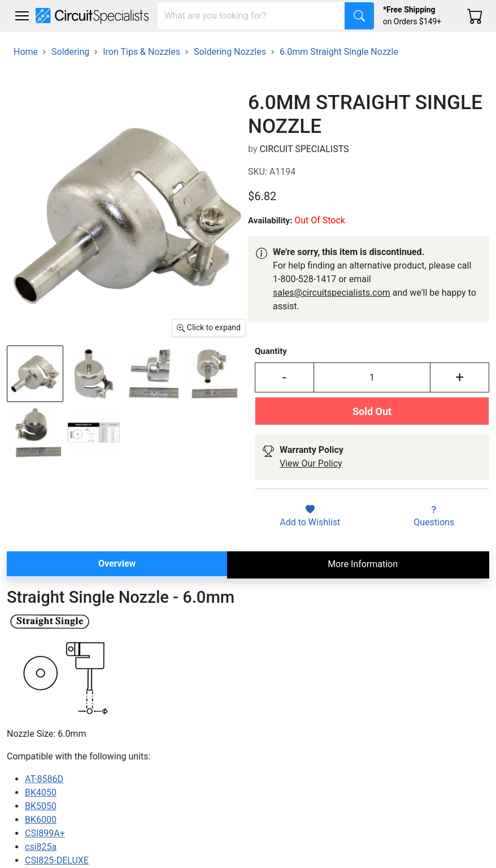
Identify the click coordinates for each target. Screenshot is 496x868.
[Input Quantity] (372, 377)
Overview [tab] (117, 563)
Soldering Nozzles (230, 52)
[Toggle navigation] (22, 16)
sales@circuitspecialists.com (332, 293)
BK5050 (41, 806)
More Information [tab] (363, 564)
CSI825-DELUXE (57, 860)
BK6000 (41, 820)
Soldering (70, 52)
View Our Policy (311, 463)
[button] (22, 16)
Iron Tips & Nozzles (142, 52)
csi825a (41, 847)
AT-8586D (44, 779)
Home (26, 52)
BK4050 (41, 793)
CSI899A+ (45, 833)
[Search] (251, 16)
